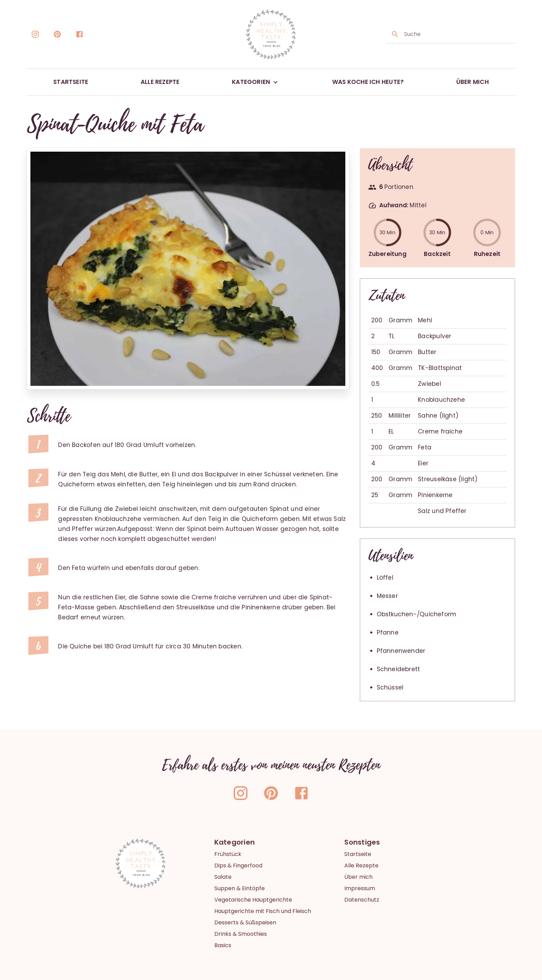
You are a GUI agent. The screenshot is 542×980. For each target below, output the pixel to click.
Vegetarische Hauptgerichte (253, 900)
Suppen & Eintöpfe (240, 888)
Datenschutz (362, 900)
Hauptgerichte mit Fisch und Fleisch (263, 911)
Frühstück (228, 854)
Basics (223, 945)
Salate (223, 877)
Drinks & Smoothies (241, 934)
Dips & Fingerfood (238, 865)
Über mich (358, 877)
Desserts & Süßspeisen (245, 922)
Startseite (358, 854)
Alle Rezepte (361, 865)
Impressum (360, 888)
